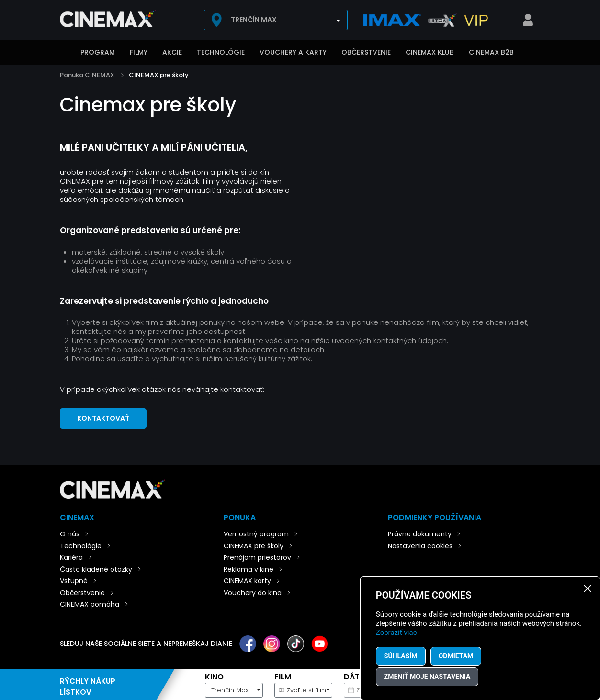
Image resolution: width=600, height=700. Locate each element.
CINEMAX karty (247, 581)
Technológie (221, 52)
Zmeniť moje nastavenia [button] (427, 677)
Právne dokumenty (420, 534)
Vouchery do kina (253, 593)
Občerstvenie (366, 52)
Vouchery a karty (293, 52)
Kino (214, 677)
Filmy (139, 52)
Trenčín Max (254, 20)
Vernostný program (256, 534)
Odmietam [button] (456, 656)
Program (98, 52)
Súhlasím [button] (401, 656)
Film (283, 677)
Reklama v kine (249, 569)
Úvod (65, 53)
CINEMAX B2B (491, 52)
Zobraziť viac (396, 633)
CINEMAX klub (430, 52)
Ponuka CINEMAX (87, 75)
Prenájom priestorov (257, 557)
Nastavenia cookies (420, 546)
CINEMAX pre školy (159, 75)
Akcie (172, 52)
